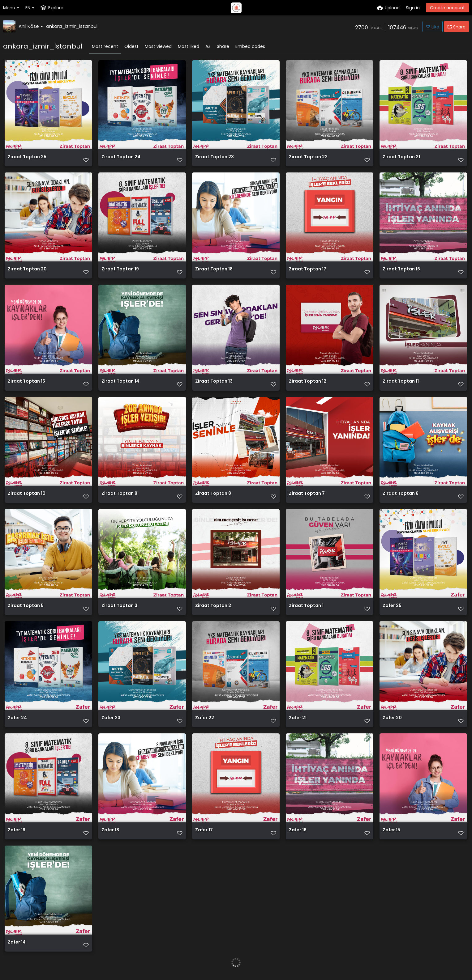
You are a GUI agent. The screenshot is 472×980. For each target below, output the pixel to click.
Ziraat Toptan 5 (26, 606)
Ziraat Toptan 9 (119, 494)
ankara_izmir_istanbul (72, 26)
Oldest (131, 46)
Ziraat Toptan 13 (214, 382)
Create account (447, 8)
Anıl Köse (31, 26)
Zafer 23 (111, 718)
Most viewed (158, 46)
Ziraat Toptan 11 (401, 382)
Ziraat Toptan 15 (26, 382)
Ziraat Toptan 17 (308, 269)
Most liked (189, 46)
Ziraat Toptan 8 (213, 494)
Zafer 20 (392, 718)
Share (223, 46)
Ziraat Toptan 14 (120, 382)
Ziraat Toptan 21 (401, 157)
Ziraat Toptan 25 (27, 157)
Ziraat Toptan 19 (120, 269)
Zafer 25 (392, 606)
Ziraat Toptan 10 (27, 494)
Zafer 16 (298, 830)
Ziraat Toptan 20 (27, 269)
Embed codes (250, 46)
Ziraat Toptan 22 (308, 157)
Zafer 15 (391, 830)
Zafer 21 (298, 718)
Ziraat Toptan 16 (401, 269)
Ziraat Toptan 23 (215, 157)
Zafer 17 (204, 830)
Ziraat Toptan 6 (401, 494)
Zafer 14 (17, 942)
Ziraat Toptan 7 (307, 494)
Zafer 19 (17, 830)
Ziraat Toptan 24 (121, 157)
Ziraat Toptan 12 (308, 382)
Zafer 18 (110, 830)
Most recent (105, 46)
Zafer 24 (17, 718)
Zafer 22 (205, 718)
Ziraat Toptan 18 (214, 269)
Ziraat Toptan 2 (213, 606)
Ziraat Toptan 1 (306, 606)
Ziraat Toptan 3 (119, 606)
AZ (208, 46)
